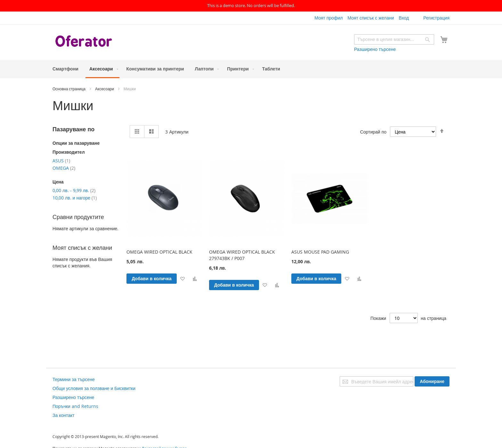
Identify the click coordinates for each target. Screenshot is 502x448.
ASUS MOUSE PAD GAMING (320, 252)
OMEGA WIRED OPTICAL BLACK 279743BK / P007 (242, 255)
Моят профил (328, 18)
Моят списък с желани (371, 18)
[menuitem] (65, 69)
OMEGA (64, 168)
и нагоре (75, 198)
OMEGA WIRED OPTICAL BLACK (159, 252)
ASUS (61, 161)
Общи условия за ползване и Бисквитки (94, 388)
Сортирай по (373, 131)
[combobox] (394, 39)
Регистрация (436, 18)
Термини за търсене (74, 379)
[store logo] (85, 42)
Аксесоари (105, 89)
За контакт (64, 415)
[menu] (251, 69)
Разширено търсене (375, 49)
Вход (404, 18)
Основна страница (69, 89)
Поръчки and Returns (75, 406)
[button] (182, 278)
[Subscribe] (432, 381)
